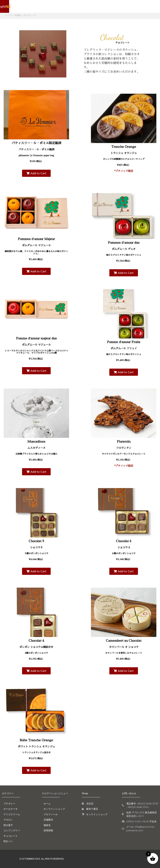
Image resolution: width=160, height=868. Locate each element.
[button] (140, 6)
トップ (8, 15)
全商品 (17, 15)
